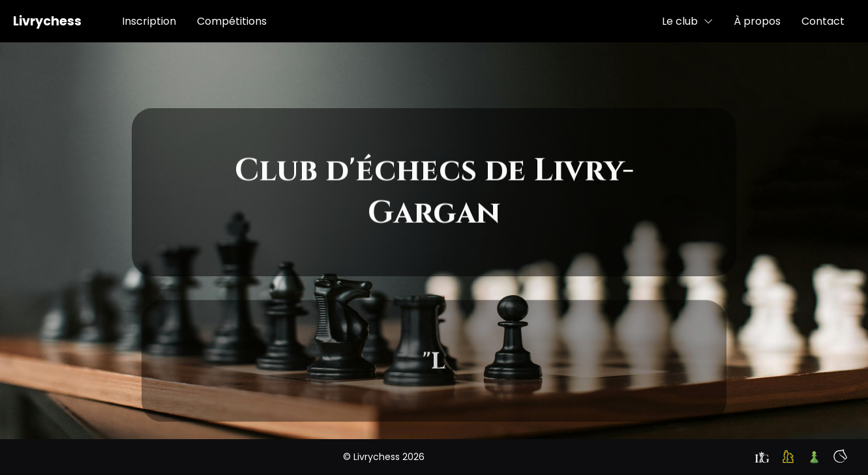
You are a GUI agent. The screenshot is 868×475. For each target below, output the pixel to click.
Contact (823, 21)
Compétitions (232, 21)
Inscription (149, 21)
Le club (687, 21)
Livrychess (47, 21)
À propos (757, 21)
